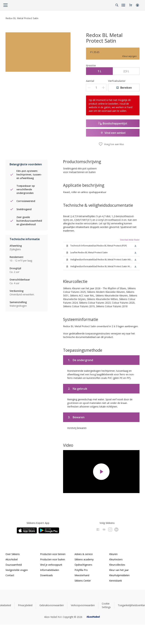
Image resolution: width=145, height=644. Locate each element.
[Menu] (5, 5)
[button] (137, 5)
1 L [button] (99, 71)
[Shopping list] (124, 5)
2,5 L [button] (126, 71)
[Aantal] (96, 88)
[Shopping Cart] (131, 5)
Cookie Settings (106, 605)
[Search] (117, 5)
